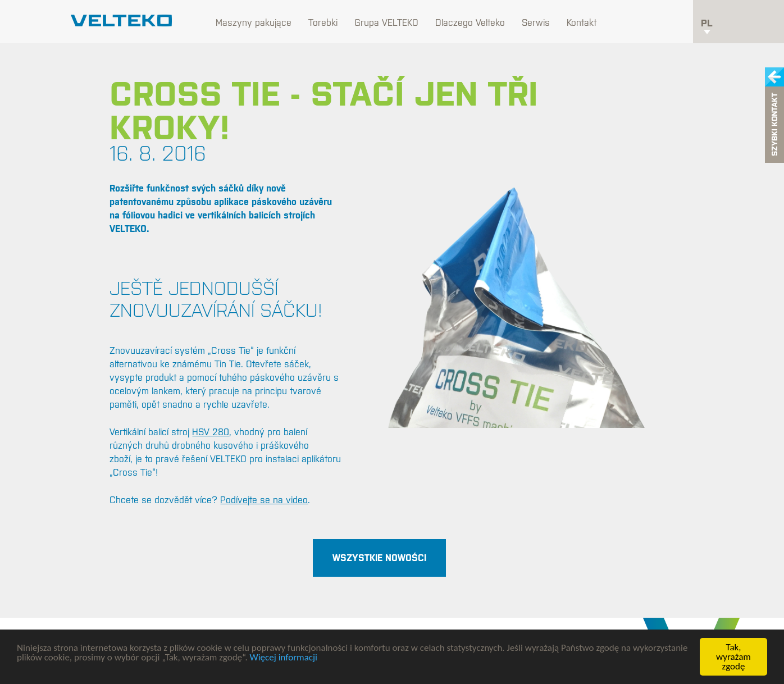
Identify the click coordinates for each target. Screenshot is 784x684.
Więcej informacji (284, 657)
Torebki (323, 22)
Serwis (536, 22)
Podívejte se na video (264, 500)
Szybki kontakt (774, 125)
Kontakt (582, 22)
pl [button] (707, 26)
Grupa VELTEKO (386, 22)
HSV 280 (211, 432)
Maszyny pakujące (254, 22)
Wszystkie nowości (379, 558)
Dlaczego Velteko (470, 22)
